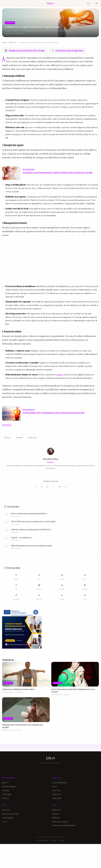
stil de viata (32, 438)
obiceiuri (7, 438)
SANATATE (57, 794)
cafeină (59, 375)
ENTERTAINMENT (10, 787)
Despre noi (56, 810)
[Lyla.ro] (50, 3)
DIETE (55, 787)
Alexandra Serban (51, 459)
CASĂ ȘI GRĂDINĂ (59, 783)
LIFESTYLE (12, 42)
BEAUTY (6, 783)
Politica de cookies (60, 822)
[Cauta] (88, 3)
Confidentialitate (43, 840)
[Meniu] (97, 3)
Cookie (53, 840)
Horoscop (6, 810)
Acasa (4, 42)
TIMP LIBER (7, 794)
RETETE (6, 798)
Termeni (61, 840)
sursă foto (7, 425)
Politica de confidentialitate (64, 825)
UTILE (5, 822)
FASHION (6, 791)
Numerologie (7, 818)
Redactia (56, 818)
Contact (56, 814)
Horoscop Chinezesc (11, 814)
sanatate (19, 438)
